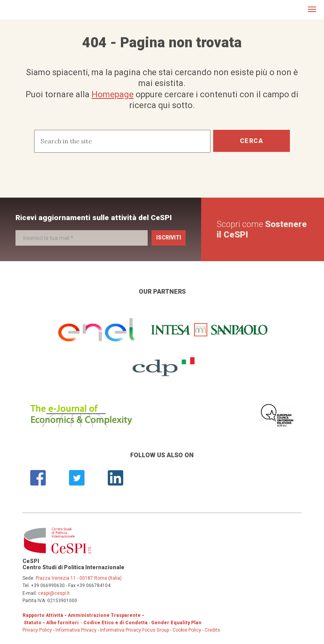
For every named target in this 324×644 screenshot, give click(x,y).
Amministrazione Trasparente (104, 615)
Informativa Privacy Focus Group (134, 630)
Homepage (113, 94)
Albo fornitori (62, 623)
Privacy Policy (37, 630)
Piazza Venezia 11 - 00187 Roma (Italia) (79, 578)
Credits (212, 630)
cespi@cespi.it (54, 593)
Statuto (33, 623)
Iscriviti (169, 238)
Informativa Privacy (77, 630)
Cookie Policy (187, 630)
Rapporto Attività (43, 615)
